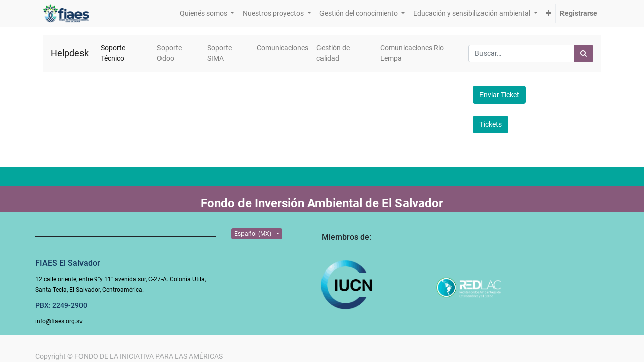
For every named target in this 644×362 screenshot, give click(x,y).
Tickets (491, 124)
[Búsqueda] (583, 54)
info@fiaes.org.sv (59, 321)
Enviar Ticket (499, 95)
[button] (549, 13)
